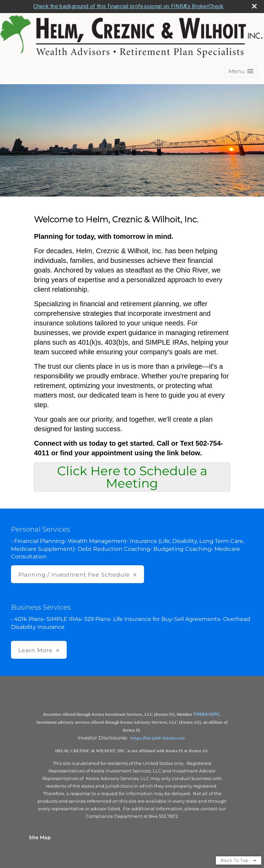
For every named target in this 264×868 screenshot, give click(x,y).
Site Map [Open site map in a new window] (40, 837)
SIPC (214, 714)
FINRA (201, 714)
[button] (241, 71)
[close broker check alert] (254, 6)
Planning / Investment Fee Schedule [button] (74, 575)
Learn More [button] (35, 650)
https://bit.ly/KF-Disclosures (158, 738)
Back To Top (239, 860)
